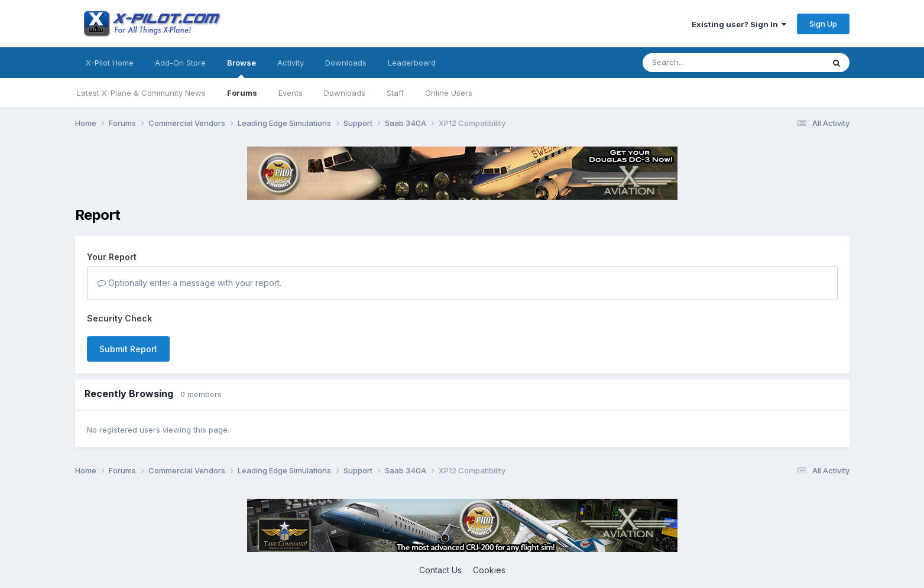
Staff (395, 93)
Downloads (345, 93)
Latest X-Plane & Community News (141, 93)
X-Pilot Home (110, 63)
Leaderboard (412, 63)
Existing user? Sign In (739, 24)
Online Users (449, 93)
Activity (291, 63)
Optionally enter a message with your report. (189, 283)
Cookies (489, 570)
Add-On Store (180, 63)
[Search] (709, 63)
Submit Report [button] (128, 349)
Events (291, 93)
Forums (242, 93)
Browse (241, 68)
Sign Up (823, 24)
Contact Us (440, 570)
